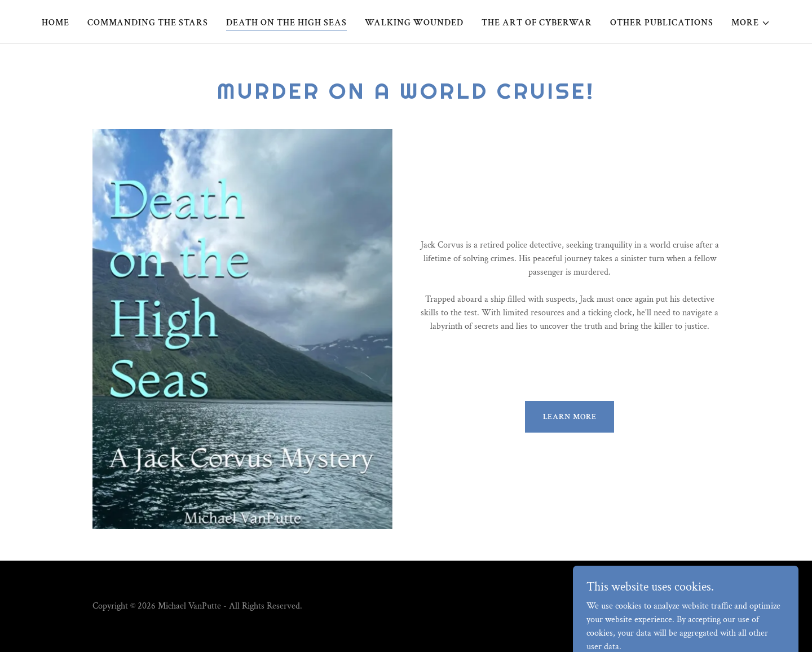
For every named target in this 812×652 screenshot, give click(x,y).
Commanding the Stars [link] (148, 23)
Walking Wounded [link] (414, 23)
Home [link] (56, 23)
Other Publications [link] (662, 23)
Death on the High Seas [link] (286, 23)
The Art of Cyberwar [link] (537, 23)
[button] (751, 23)
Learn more (570, 417)
